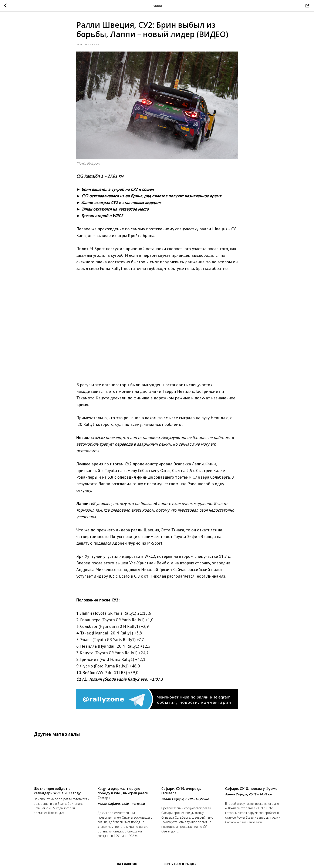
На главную (127, 864)
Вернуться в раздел (180, 864)
